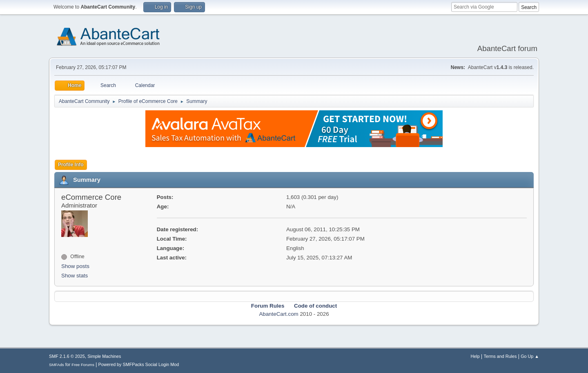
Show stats (75, 276)
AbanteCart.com (278, 314)
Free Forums (83, 365)
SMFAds (57, 365)
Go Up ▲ (530, 356)
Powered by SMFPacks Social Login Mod (139, 364)
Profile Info (71, 165)
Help (475, 356)
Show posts (75, 266)
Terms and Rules (500, 356)
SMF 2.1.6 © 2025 (67, 356)
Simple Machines (104, 356)
